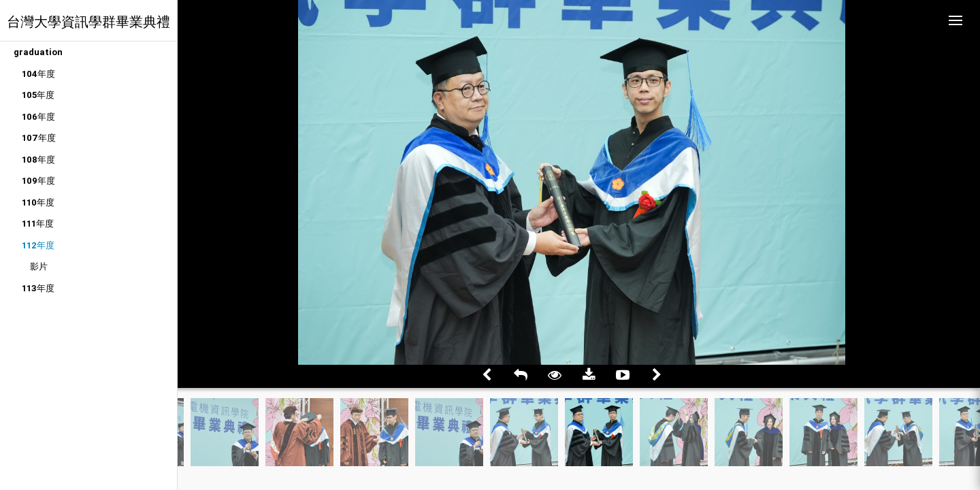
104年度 (38, 74)
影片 (39, 266)
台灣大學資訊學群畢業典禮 (88, 21)
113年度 (38, 288)
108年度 (38, 160)
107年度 (39, 138)
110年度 (38, 202)
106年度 (38, 117)
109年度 (38, 181)
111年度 (38, 224)
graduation (38, 52)
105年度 (38, 95)
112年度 (38, 245)
